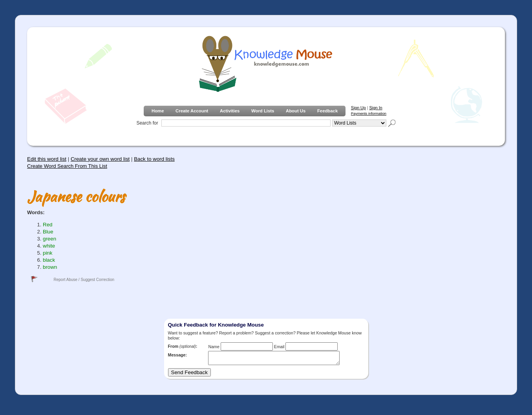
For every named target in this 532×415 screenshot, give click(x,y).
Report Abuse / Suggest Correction (84, 280)
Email (279, 347)
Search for (147, 123)
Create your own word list (100, 159)
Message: (178, 355)
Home (158, 111)
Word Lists (263, 111)
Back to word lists (154, 159)
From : (183, 346)
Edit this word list (47, 159)
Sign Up (358, 108)
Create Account (192, 111)
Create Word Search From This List (67, 166)
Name (214, 347)
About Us (296, 111)
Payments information (369, 114)
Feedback (327, 111)
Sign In (376, 108)
